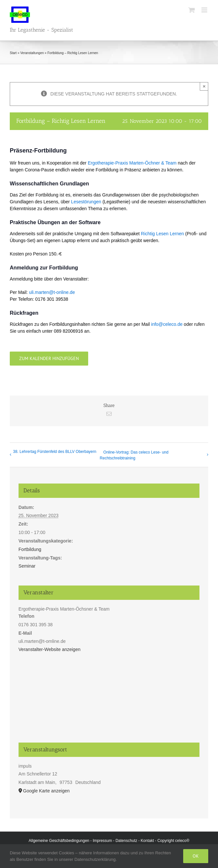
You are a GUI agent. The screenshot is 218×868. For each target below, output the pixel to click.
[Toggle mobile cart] (192, 10)
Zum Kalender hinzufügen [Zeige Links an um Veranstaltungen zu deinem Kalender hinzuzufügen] (49, 359)
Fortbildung (30, 549)
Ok (196, 856)
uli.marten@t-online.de (52, 292)
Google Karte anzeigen (46, 791)
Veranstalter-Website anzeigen (49, 649)
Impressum (102, 841)
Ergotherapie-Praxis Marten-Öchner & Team (132, 163)
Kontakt (147, 841)
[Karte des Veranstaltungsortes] (109, 701)
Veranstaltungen (32, 53)
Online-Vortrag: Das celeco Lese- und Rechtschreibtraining (134, 455)
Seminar (27, 566)
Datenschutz (126, 841)
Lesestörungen (86, 202)
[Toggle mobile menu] (205, 10)
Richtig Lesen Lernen (162, 234)
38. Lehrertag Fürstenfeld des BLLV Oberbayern (55, 452)
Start (13, 53)
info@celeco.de (167, 324)
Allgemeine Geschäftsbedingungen (59, 841)
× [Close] (204, 86)
